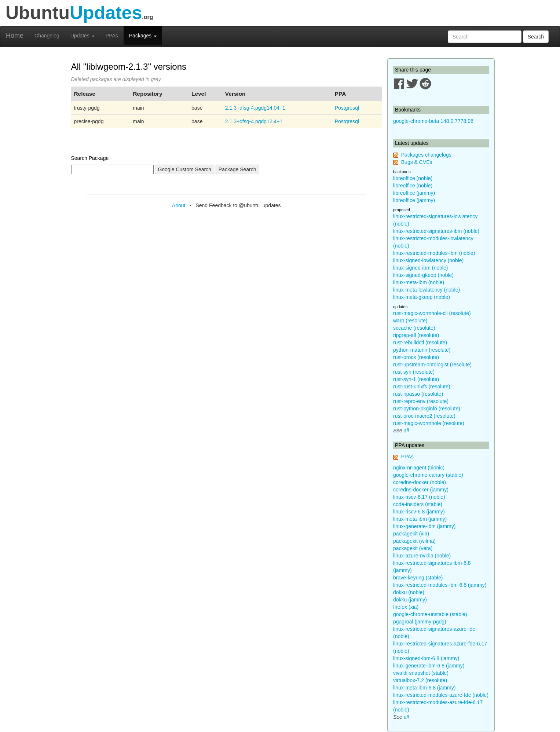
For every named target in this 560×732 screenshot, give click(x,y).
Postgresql (347, 108)
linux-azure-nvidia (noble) (422, 556)
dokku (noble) (409, 592)
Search (536, 37)
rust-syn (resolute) (414, 372)
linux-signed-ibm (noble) (420, 268)
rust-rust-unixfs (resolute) (422, 387)
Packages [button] (143, 36)
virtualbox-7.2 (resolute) (420, 680)
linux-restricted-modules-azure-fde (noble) (441, 695)
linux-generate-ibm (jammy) (424, 526)
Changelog (47, 36)
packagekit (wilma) (414, 541)
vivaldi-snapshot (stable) (421, 673)
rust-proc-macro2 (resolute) (424, 416)
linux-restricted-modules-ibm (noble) (434, 253)
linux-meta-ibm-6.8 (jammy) (424, 688)
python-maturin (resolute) (422, 350)
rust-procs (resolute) (416, 357)
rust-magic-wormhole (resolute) (429, 423)
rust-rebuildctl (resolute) (420, 343)
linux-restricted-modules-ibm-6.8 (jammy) (440, 585)
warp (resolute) (410, 321)
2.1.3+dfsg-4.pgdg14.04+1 (255, 108)
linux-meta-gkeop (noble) (422, 297)
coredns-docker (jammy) (421, 490)
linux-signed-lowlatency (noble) (428, 260)
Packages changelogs (426, 155)
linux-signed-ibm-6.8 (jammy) (426, 658)
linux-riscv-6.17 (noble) (419, 497)
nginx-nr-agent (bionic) (419, 468)
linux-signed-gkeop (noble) (423, 275)
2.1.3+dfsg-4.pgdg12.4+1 (254, 121)
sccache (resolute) (414, 328)
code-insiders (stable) (418, 504)
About (179, 205)
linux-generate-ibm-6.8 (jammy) (429, 666)
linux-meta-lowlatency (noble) (427, 290)
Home (15, 36)
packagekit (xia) (411, 534)
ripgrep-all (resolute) (416, 335)
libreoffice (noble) (413, 178)
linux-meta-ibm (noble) (419, 282)
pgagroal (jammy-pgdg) (420, 622)
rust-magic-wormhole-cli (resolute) (432, 313)
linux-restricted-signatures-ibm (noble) (436, 231)
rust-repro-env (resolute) (421, 401)
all (406, 431)
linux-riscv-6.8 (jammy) (419, 512)
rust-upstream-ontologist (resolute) (432, 365)
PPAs (112, 36)
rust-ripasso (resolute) (418, 394)
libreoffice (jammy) (414, 193)
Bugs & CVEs (417, 162)
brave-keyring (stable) (418, 578)
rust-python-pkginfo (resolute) (427, 409)
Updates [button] (83, 36)
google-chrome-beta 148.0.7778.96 (433, 121)
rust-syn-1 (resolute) (416, 379)
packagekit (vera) (413, 548)
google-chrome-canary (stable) (428, 475)
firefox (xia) (406, 607)
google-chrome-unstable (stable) (430, 614)
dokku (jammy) (410, 600)
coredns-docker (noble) (420, 482)
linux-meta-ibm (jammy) (420, 519)
